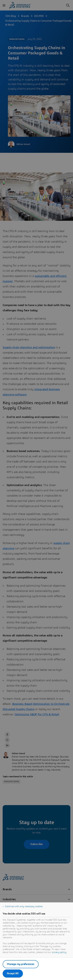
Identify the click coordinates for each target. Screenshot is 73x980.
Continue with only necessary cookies (24, 906)
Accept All (13, 973)
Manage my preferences (21, 964)
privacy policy (59, 952)
